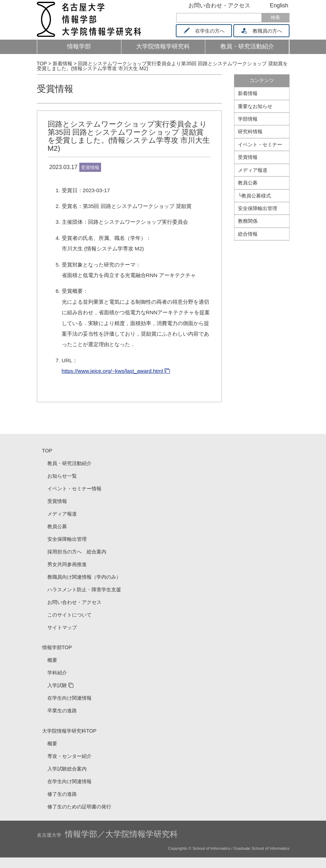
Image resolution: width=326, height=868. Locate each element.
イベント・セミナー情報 (74, 489)
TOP (47, 451)
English (279, 5)
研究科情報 (250, 132)
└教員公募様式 (254, 196)
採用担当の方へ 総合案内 (77, 552)
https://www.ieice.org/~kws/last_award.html (112, 371)
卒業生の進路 (62, 711)
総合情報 (248, 234)
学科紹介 (57, 673)
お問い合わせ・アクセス (219, 5)
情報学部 (79, 46)
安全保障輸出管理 (258, 208)
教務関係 (248, 221)
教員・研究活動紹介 (251, 49)
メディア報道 (253, 170)
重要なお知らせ (255, 106)
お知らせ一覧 (62, 476)
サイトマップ (62, 627)
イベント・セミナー (260, 144)
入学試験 (57, 685)
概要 (52, 660)
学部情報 (248, 119)
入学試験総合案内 (67, 769)
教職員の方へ (264, 31)
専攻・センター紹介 (69, 756)
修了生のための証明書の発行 (79, 807)
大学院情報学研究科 (163, 46)
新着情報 (248, 93)
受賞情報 (55, 89)
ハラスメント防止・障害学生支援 (84, 590)
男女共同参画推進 (67, 564)
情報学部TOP (57, 647)
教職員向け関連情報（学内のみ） (84, 577)
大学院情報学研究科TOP (69, 731)
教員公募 (248, 183)
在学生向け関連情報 (69, 698)
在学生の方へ (206, 31)
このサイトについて (69, 615)
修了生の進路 (62, 794)
